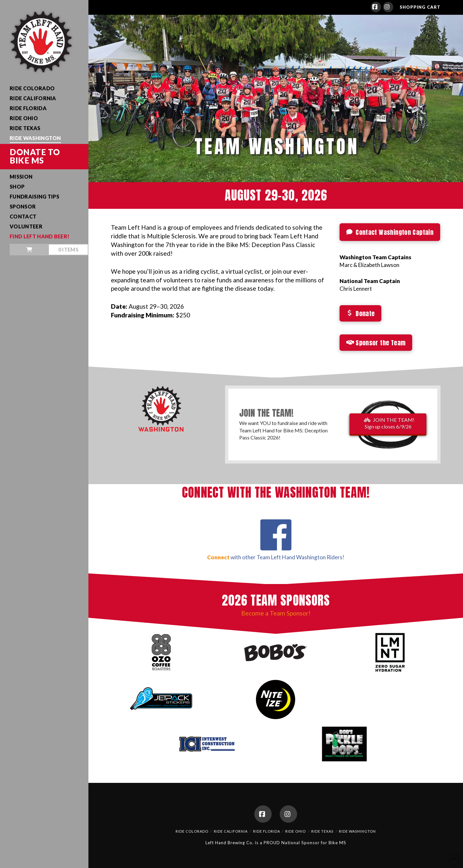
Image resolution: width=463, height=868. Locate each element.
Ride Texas (322, 831)
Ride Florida (267, 831)
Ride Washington (357, 831)
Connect (218, 557)
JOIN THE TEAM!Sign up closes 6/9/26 (389, 423)
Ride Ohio (295, 831)
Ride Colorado (192, 831)
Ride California (231, 831)
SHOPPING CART (420, 7)
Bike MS (337, 843)
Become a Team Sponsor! (276, 613)
